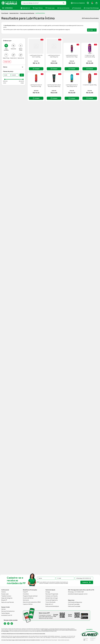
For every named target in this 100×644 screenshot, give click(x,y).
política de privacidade (63, 583)
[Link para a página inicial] (5, 3)
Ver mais (90, 20)
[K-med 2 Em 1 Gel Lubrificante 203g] (81, 95)
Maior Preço (6, 48)
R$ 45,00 (21, 71)
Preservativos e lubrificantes (27, 3)
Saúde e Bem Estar (14, 3)
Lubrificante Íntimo (40, 3)
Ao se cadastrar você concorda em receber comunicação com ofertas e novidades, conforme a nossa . (54, 583)
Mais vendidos (6, 39)
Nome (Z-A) (21, 48)
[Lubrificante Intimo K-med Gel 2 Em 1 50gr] (45, 95)
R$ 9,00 (5, 71)
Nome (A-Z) (13, 48)
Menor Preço (21, 39)
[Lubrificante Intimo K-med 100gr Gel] (81, 50)
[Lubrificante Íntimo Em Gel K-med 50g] (45, 50)
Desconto (13, 39)
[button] (14, 57)
